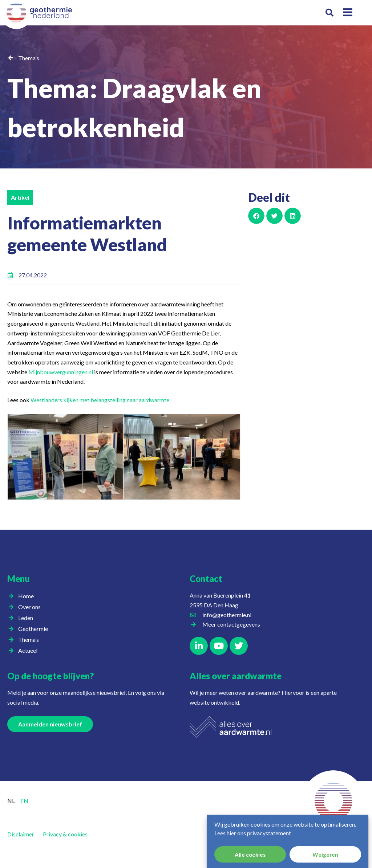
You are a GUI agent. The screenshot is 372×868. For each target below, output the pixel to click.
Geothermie (35, 629)
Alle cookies (250, 855)
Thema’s (30, 640)
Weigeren (325, 855)
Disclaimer (21, 834)
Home (26, 596)
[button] (330, 13)
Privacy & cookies (65, 834)
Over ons (31, 607)
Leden (27, 618)
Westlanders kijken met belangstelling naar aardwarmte (100, 400)
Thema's (29, 58)
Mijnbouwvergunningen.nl (61, 372)
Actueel (30, 651)
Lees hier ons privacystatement (253, 833)
